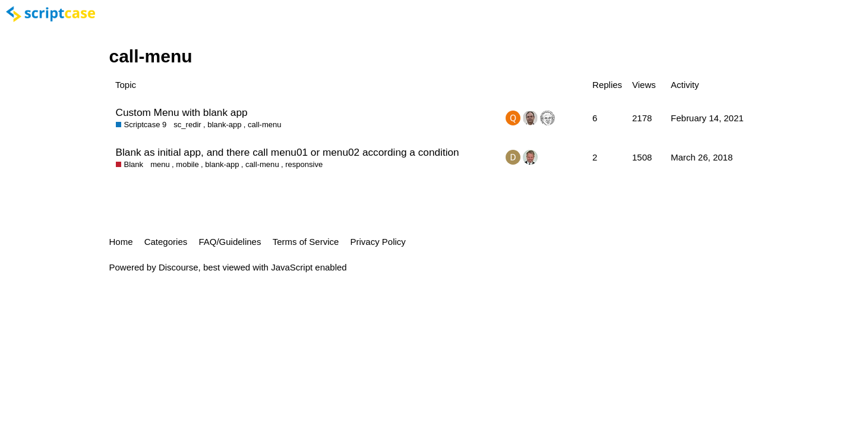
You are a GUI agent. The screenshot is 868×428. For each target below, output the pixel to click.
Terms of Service (306, 242)
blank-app (224, 125)
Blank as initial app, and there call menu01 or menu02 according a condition (288, 152)
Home (121, 242)
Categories (166, 242)
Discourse (179, 267)
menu (160, 164)
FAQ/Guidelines (230, 242)
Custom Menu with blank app (182, 112)
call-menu (265, 125)
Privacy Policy (378, 242)
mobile (187, 164)
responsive (304, 164)
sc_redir (187, 125)
